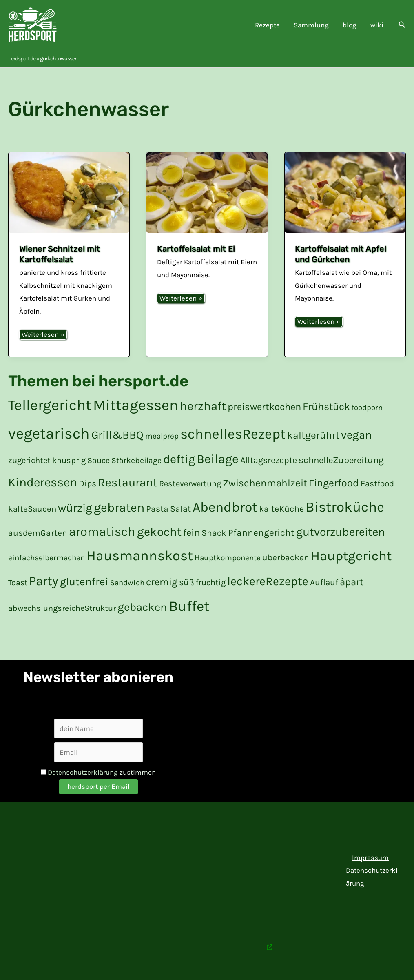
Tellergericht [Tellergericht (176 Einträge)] (50, 405)
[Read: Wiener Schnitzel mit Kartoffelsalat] (69, 193)
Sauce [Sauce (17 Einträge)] (99, 460)
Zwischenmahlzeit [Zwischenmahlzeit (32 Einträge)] (265, 483)
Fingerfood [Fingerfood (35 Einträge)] (334, 483)
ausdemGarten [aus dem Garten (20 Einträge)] (38, 533)
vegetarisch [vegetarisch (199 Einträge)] (49, 433)
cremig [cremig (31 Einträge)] (162, 582)
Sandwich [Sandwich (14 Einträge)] (127, 583)
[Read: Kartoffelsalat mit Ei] (207, 193)
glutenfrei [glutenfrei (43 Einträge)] (84, 582)
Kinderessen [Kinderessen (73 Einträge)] (43, 482)
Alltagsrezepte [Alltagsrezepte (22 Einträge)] (269, 460)
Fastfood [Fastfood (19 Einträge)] (377, 483)
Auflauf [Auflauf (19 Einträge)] (324, 582)
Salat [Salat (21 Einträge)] (180, 509)
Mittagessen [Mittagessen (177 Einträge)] (136, 405)
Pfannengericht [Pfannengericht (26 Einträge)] (261, 533)
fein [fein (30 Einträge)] (192, 532)
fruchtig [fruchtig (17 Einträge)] (211, 582)
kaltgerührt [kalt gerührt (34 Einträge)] (313, 435)
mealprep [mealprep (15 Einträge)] (162, 436)
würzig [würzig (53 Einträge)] (75, 508)
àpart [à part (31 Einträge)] (352, 582)
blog (350, 25)
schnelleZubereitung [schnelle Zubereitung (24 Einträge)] (341, 460)
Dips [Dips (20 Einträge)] (87, 483)
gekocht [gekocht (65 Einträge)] (159, 532)
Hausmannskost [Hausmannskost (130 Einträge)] (140, 556)
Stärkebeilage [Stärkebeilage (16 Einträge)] (136, 460)
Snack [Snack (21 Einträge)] (214, 533)
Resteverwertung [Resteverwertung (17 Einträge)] (190, 484)
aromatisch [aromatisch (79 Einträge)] (102, 532)
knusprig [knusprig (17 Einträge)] (69, 460)
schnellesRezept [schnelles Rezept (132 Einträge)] (233, 434)
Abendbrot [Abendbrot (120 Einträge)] (225, 507)
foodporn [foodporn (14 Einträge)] (367, 408)
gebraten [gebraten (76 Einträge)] (119, 508)
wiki (377, 25)
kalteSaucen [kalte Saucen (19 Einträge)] (32, 509)
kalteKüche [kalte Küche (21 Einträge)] (281, 509)
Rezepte (267, 25)
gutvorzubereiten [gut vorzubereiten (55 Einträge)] (341, 532)
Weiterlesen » (43, 335)
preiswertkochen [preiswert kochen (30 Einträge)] (264, 407)
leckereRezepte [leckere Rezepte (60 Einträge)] (268, 581)
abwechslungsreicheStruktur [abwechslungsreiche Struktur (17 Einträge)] (62, 608)
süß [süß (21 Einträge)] (187, 582)
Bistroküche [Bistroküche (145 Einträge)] (345, 507)
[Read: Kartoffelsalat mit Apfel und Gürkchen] (345, 193)
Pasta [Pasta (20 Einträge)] (157, 509)
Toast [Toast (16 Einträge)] (18, 582)
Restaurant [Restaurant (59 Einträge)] (128, 482)
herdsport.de (22, 59)
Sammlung (311, 25)
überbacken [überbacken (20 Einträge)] (286, 557)
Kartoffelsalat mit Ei (196, 249)
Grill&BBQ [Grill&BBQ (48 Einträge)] (117, 435)
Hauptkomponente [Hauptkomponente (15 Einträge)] (228, 558)
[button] (402, 25)
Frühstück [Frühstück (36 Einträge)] (326, 406)
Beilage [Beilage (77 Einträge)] (218, 459)
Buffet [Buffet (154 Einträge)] (189, 606)
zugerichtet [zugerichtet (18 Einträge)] (29, 460)
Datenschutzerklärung (83, 772)
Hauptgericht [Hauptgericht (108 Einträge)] (351, 556)
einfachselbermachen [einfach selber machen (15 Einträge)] (46, 558)
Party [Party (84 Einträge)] (44, 581)
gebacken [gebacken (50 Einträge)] (142, 607)
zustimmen (98, 772)
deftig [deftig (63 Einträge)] (179, 459)
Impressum (370, 857)
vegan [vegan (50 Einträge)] (356, 435)
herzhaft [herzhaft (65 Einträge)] (203, 406)
